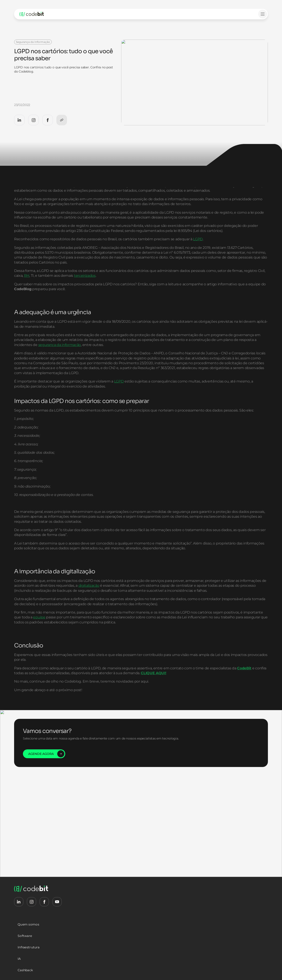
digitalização (151, 625)
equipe (105, 667)
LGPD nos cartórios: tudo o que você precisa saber (77, 29)
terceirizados (145, 300)
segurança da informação (157, 369)
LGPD (198, 259)
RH (86, 300)
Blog (36, 29)
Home (23, 29)
